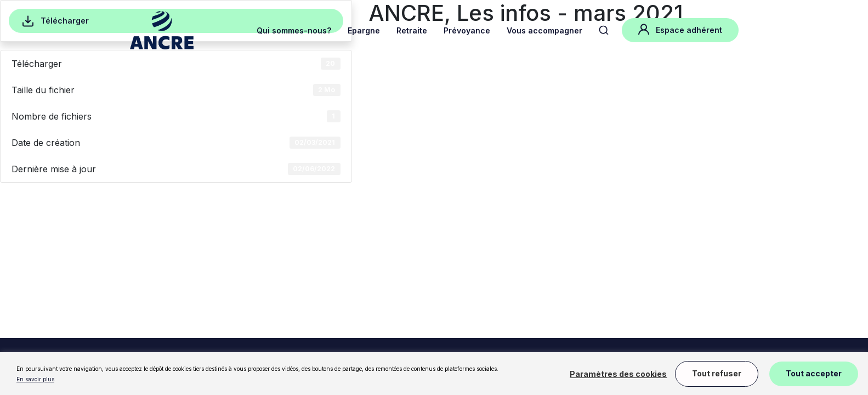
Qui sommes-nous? (294, 30)
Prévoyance (467, 30)
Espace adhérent (680, 29)
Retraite (412, 30)
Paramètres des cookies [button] (618, 374)
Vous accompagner (544, 30)
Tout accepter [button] (814, 373)
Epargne (364, 30)
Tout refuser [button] (717, 373)
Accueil (142, 72)
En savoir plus (35, 379)
